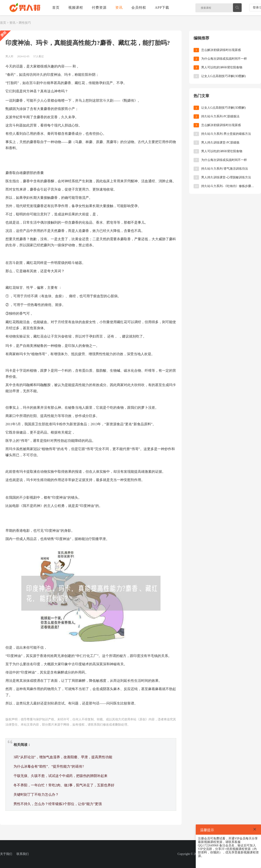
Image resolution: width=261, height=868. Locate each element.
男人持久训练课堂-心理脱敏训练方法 (226, 177)
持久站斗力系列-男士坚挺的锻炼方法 (226, 134)
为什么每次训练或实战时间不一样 (224, 59)
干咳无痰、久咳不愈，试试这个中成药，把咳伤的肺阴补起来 (60, 776)
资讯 (119, 8)
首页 (56, 8)
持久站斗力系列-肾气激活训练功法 (225, 169)
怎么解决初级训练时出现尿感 (221, 50)
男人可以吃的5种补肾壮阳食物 (222, 67)
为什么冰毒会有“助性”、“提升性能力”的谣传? (49, 766)
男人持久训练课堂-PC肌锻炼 (220, 143)
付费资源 (99, 8)
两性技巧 (25, 23)
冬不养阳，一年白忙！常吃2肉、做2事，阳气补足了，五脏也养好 (64, 785)
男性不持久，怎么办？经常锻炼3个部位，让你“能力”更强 (58, 804)
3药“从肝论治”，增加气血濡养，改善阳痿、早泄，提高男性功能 (63, 757)
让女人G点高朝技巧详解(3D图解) (223, 76)
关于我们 (6, 854)
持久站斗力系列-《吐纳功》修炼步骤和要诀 (229, 186)
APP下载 (162, 8)
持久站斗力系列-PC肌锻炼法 (220, 116)
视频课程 (76, 8)
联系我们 (23, 854)
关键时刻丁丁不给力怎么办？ (36, 795)
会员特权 (139, 8)
